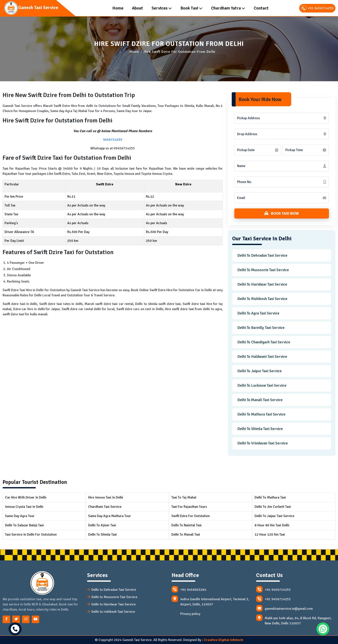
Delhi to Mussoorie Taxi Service (263, 270)
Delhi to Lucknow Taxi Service (262, 385)
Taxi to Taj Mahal (184, 497)
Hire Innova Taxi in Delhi (106, 497)
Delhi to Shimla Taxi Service (260, 429)
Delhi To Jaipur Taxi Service (274, 516)
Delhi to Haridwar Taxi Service (262, 284)
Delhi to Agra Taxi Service (258, 313)
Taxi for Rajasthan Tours (189, 507)
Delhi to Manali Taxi (186, 535)
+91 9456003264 (189, 589)
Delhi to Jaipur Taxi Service (260, 371)
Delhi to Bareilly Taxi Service (261, 328)
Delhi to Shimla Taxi (102, 535)
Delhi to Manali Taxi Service (260, 400)
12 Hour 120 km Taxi (270, 535)
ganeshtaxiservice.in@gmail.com (284, 608)
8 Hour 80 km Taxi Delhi (272, 525)
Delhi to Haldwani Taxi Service (262, 356)
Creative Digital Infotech (223, 640)
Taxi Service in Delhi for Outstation (31, 535)
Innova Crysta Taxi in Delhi (24, 507)
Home (134, 52)
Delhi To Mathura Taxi (270, 497)
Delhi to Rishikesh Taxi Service (262, 299)
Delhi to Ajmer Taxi (102, 525)
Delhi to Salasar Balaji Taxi (24, 525)
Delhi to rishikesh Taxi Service (113, 612)
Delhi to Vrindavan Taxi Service (263, 443)
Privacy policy (190, 614)
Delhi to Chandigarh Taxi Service (264, 342)
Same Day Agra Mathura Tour (110, 516)
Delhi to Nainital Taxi (186, 525)
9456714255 (113, 140)
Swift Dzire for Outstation (191, 516)
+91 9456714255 (317, 8)
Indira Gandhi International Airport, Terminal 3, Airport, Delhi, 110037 (210, 601)
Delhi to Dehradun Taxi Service (262, 255)
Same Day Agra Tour (20, 516)
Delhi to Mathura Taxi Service (261, 414)
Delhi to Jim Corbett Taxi (273, 507)
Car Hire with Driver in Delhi (26, 497)
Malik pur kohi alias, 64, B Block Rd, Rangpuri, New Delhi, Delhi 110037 (294, 620)
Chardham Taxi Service (105, 507)
